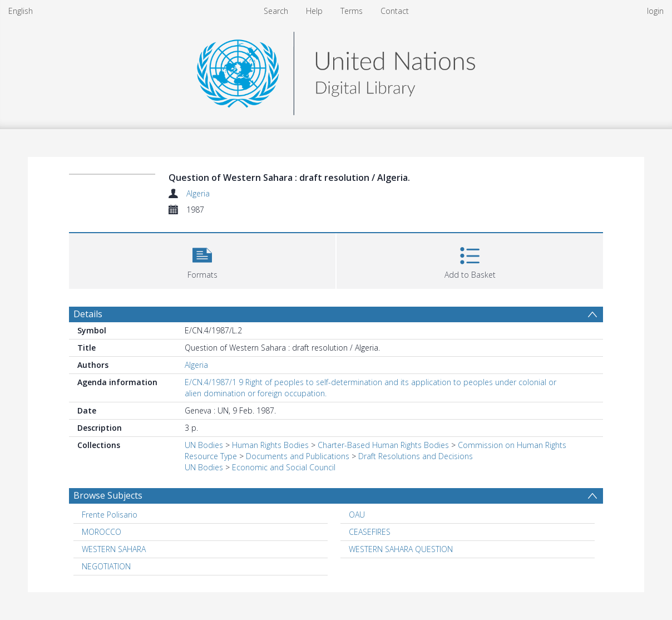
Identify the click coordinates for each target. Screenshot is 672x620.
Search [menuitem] (276, 11)
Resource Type (211, 456)
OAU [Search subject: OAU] (357, 515)
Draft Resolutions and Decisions (416, 456)
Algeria (198, 193)
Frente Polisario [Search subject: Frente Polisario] (110, 515)
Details (88, 314)
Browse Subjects (108, 495)
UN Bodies (204, 445)
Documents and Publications (298, 456)
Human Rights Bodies (270, 445)
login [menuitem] (655, 11)
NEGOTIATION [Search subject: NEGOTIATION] (106, 566)
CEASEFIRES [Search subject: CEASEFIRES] (370, 532)
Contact (395, 11)
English (21, 11)
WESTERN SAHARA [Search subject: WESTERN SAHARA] (114, 549)
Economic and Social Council (284, 467)
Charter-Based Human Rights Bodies (383, 445)
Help (314, 11)
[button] (202, 260)
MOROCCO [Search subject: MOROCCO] (102, 532)
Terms (352, 11)
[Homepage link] (336, 70)
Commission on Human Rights (512, 445)
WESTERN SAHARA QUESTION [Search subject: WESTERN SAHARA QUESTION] (401, 549)
